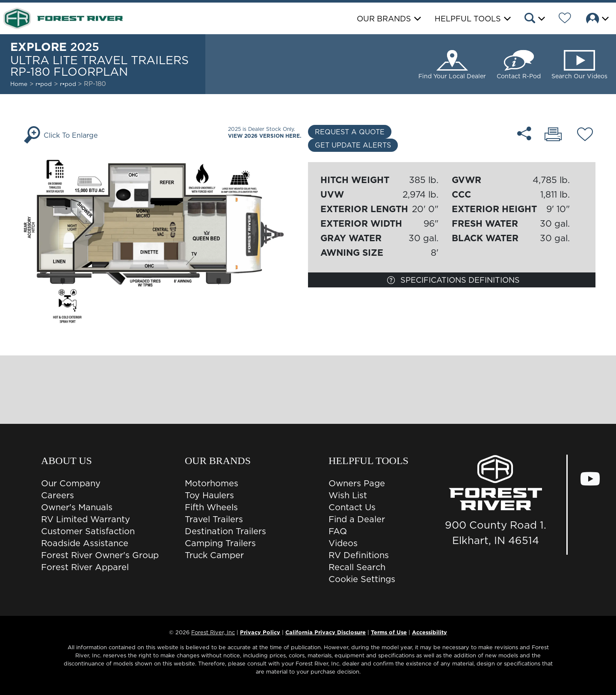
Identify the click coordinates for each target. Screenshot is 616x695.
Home (19, 84)
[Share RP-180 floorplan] (525, 133)
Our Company (71, 483)
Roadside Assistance (85, 543)
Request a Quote (350, 132)
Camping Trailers (220, 543)
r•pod (44, 84)
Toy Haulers (209, 495)
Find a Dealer (357, 519)
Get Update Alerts (353, 145)
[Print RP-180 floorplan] (554, 135)
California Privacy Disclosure (326, 632)
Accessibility (429, 632)
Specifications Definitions (453, 280)
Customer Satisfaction (88, 531)
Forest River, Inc (213, 632)
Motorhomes (212, 483)
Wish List (348, 495)
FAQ (338, 531)
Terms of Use (389, 632)
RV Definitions (359, 555)
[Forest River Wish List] (565, 19)
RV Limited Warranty (86, 519)
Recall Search (357, 567)
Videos (343, 543)
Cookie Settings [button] (362, 579)
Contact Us (352, 507)
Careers (58, 495)
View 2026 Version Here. (265, 136)
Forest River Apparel (85, 567)
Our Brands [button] (384, 19)
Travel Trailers (214, 519)
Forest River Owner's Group (100, 555)
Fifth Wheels (211, 507)
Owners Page (357, 483)
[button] (534, 19)
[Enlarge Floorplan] (164, 240)
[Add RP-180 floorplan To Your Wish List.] (585, 136)
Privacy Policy (260, 632)
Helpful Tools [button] (468, 19)
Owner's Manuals (77, 507)
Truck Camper (214, 555)
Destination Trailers (225, 531)
